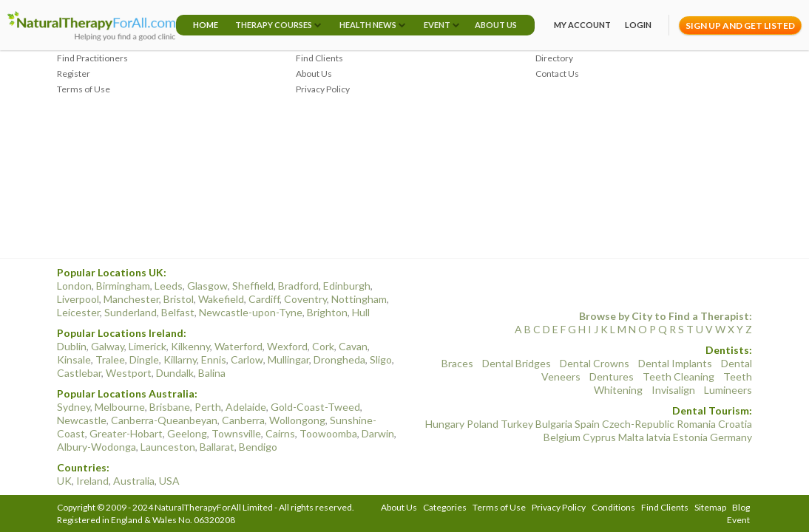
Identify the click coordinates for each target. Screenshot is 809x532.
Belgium (562, 437)
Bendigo (258, 447)
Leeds (169, 286)
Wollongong (297, 420)
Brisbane (170, 407)
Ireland (92, 481)
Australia (134, 481)
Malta (631, 437)
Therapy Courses (274, 25)
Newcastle (82, 420)
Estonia (690, 437)
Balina (212, 373)
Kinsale (74, 359)
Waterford (238, 346)
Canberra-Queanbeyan (164, 420)
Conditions (613, 507)
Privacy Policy (323, 89)
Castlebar (79, 373)
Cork (323, 346)
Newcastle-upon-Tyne (251, 312)
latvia (659, 437)
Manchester (131, 299)
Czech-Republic (638, 424)
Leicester (78, 312)
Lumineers (728, 390)
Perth (208, 407)
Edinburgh (347, 286)
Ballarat (217, 447)
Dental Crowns (595, 363)
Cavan (353, 346)
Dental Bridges (517, 363)
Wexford (287, 346)
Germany (731, 437)
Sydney (74, 407)
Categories (445, 507)
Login (638, 25)
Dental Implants (675, 363)
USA (169, 481)
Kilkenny (190, 346)
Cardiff (264, 299)
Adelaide (246, 407)
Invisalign (673, 390)
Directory (554, 58)
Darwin (378, 433)
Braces (457, 363)
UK (64, 481)
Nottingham (359, 299)
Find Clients (319, 58)
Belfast (178, 312)
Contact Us (557, 74)
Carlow (247, 359)
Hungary (445, 424)
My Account (582, 25)
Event (437, 25)
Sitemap (710, 507)
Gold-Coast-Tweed (315, 407)
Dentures (612, 376)
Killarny (180, 359)
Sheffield (253, 286)
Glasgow (207, 286)
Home (206, 25)
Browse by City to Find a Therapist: (666, 316)
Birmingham (123, 286)
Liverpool (78, 299)
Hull (361, 312)
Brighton (327, 312)
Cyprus (599, 437)
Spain (587, 424)
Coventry (305, 299)
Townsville (236, 433)
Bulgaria (554, 424)
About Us (496, 25)
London (74, 286)
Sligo (381, 359)
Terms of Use (84, 89)
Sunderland (131, 312)
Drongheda (339, 359)
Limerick (148, 346)
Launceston (168, 447)
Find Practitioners (92, 58)
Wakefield (221, 299)
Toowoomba (328, 433)
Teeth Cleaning (678, 376)
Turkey (517, 424)
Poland (483, 424)
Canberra (243, 420)
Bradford (298, 286)
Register (74, 74)
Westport (129, 373)
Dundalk (175, 373)
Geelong (187, 433)
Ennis (214, 359)
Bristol (179, 299)
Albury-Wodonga (97, 447)
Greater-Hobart (126, 433)
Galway (108, 346)
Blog (741, 507)
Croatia (735, 424)
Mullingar (288, 359)
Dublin (72, 346)
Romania (696, 424)
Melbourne (120, 407)
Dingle (144, 359)
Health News (368, 25)
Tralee (110, 359)
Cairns (280, 433)
